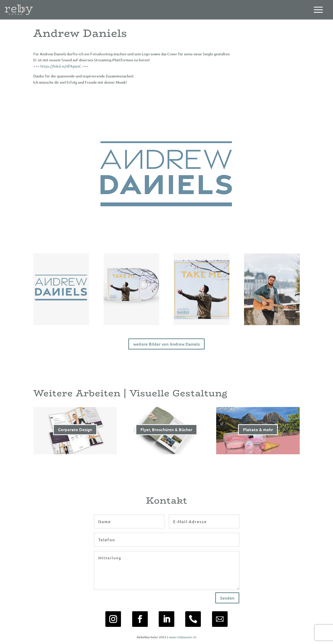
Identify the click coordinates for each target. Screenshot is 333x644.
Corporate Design (75, 431)
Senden (227, 598)
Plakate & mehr (258, 431)
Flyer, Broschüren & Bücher (166, 431)
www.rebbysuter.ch (183, 637)
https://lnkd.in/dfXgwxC (61, 66)
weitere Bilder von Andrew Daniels (166, 344)
